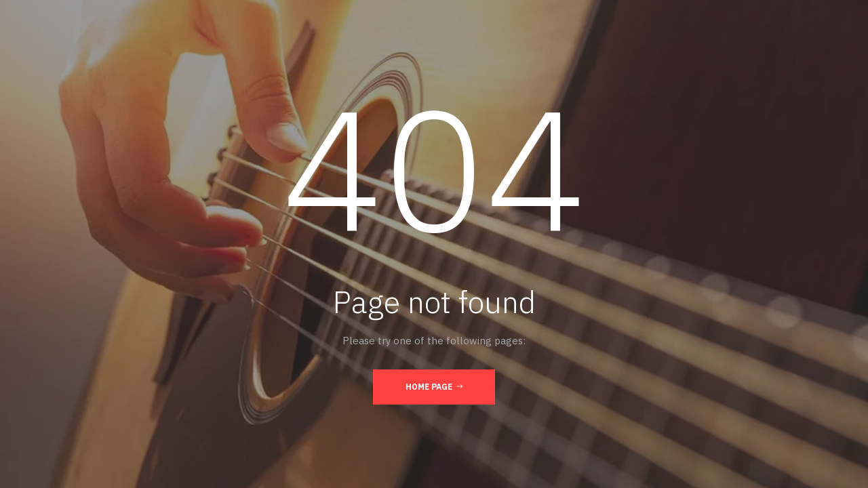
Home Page (434, 386)
